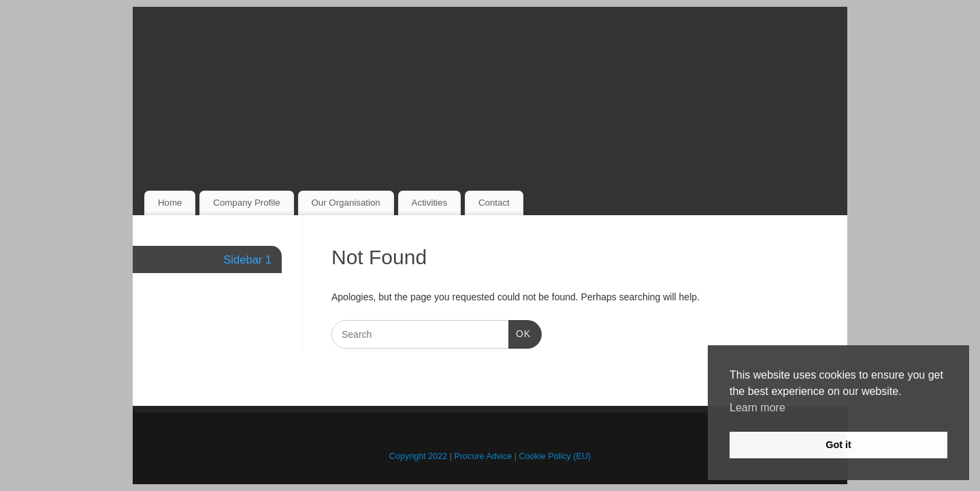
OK (520, 332)
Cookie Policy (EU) (555, 456)
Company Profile (246, 203)
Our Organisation (345, 203)
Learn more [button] (757, 408)
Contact (494, 203)
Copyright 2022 (418, 456)
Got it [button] (838, 445)
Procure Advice (484, 456)
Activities (429, 203)
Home (170, 203)
